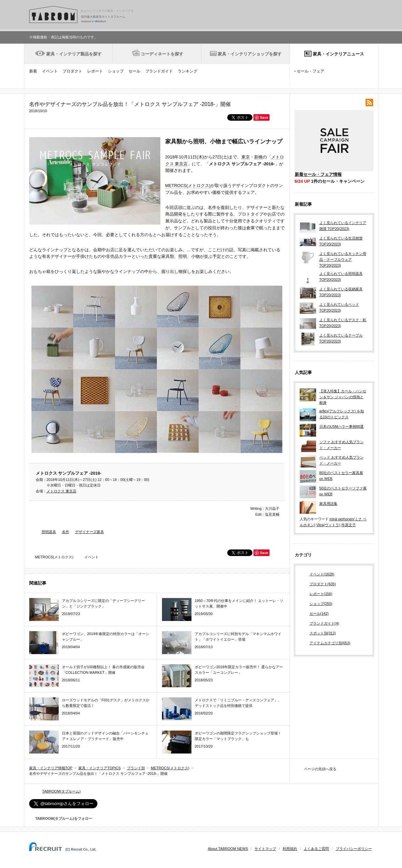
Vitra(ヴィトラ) (328, 525)
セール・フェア (311, 71)
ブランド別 (136, 768)
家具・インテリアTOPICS (100, 768)
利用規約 (290, 849)
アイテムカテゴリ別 (330, 643)
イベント (50, 71)
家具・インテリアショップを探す (250, 54)
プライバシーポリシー (354, 849)
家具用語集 (328, 504)
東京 (246, 157)
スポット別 (323, 633)
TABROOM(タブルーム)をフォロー (61, 818)
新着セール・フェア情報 (318, 174)
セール (134, 71)
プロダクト (72, 71)
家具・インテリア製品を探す (74, 54)
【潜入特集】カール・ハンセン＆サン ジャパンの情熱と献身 (343, 397)
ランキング (188, 71)
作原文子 (349, 525)
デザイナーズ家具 (90, 532)
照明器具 (49, 532)
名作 (66, 532)
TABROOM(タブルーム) (61, 791)
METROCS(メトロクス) (188, 186)
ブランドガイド (159, 71)
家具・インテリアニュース (338, 54)
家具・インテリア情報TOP (51, 768)
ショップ (116, 71)
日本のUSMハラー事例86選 (342, 426)
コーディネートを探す (162, 54)
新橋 (258, 157)
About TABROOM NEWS (228, 849)
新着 (33, 71)
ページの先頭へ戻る (320, 769)
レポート (95, 71)
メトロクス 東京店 (61, 491)
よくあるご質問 (316, 849)
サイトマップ (265, 849)
